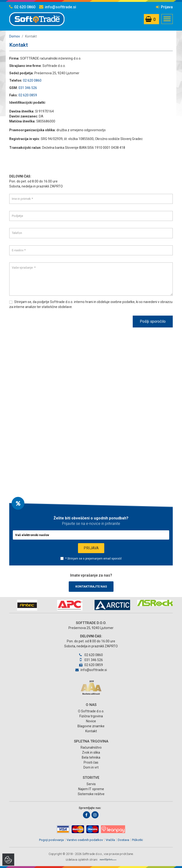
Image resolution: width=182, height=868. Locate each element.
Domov (15, 36)
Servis (91, 784)
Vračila (110, 840)
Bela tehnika (91, 757)
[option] (27, 605)
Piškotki (137, 840)
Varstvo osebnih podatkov (85, 840)
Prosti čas (91, 762)
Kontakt (91, 731)
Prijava (164, 7)
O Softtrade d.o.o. (91, 711)
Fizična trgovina (91, 716)
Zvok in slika (91, 752)
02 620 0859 (28, 95)
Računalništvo (91, 747)
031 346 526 (28, 88)
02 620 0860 (22, 7)
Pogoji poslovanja (51, 840)
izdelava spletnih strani (82, 860)
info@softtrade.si (58, 7)
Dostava (123, 840)
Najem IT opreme (91, 789)
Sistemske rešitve (91, 794)
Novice (91, 721)
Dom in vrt (91, 767)
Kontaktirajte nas (91, 586)
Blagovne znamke (91, 726)
